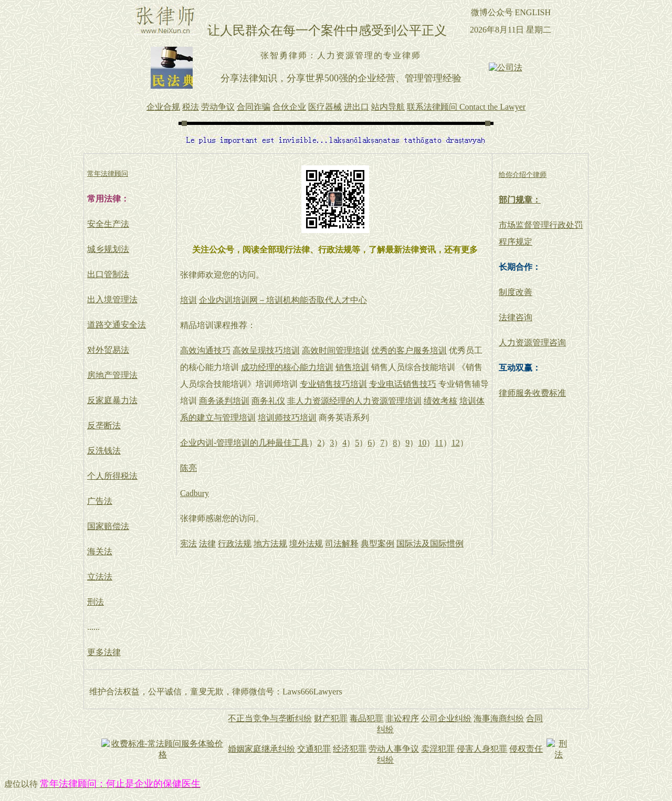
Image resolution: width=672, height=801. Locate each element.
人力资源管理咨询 (532, 342)
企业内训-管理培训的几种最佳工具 (244, 443)
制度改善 (516, 292)
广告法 (100, 501)
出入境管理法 (112, 299)
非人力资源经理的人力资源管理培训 (354, 401)
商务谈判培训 (224, 401)
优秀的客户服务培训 (409, 350)
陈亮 (188, 468)
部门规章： (520, 200)
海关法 (100, 551)
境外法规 (306, 544)
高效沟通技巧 (205, 350)
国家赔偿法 (108, 526)
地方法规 (270, 544)
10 (422, 443)
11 (439, 443)
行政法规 (235, 544)
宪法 (188, 544)
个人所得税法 (112, 476)
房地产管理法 (112, 375)
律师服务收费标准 (532, 393)
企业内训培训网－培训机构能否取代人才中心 (283, 300)
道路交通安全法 (117, 325)
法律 (207, 544)
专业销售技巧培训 (333, 384)
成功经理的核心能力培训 (287, 367)
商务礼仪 (268, 401)
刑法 (96, 602)
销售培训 (352, 367)
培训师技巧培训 (287, 418)
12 (456, 443)
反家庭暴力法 (112, 400)
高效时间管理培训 (335, 350)
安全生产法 (108, 224)
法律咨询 (516, 317)
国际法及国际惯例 (430, 544)
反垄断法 (104, 425)
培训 (188, 300)
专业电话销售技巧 (403, 384)
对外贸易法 (108, 350)
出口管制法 (108, 274)
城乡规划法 (108, 249)
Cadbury (195, 493)
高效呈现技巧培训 (266, 350)
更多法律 (104, 652)
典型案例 (377, 544)
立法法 (100, 577)
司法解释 (342, 544)
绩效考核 (440, 401)
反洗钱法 (104, 451)
